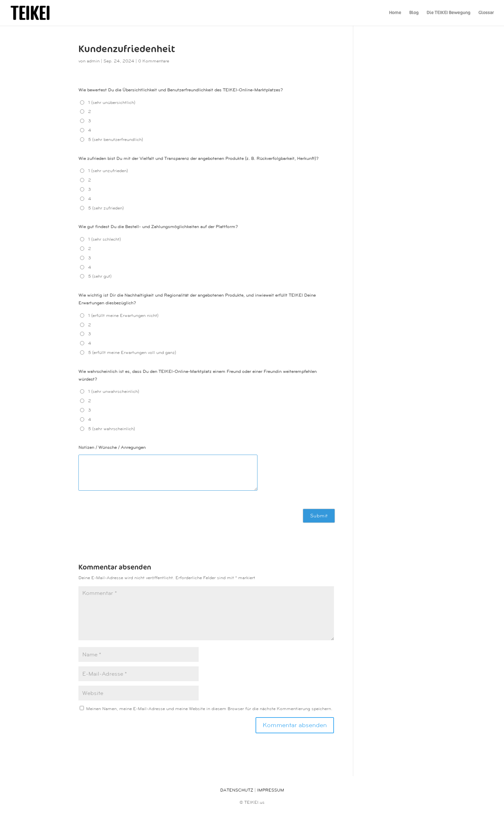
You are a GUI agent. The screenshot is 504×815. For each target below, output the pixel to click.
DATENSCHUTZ (237, 790)
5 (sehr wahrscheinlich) (112, 429)
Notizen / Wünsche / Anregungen (112, 447)
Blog (414, 13)
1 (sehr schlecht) (104, 239)
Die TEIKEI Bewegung (448, 13)
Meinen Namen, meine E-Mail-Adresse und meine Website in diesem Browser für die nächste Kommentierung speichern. (209, 709)
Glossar (486, 13)
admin (93, 61)
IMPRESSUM (271, 790)
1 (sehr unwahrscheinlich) (114, 391)
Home (395, 13)
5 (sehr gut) (100, 276)
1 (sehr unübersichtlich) (112, 102)
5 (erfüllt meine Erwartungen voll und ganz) (132, 352)
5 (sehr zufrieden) (106, 208)
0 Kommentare (154, 61)
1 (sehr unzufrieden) (108, 171)
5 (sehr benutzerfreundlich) (116, 139)
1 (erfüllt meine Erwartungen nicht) (123, 315)
